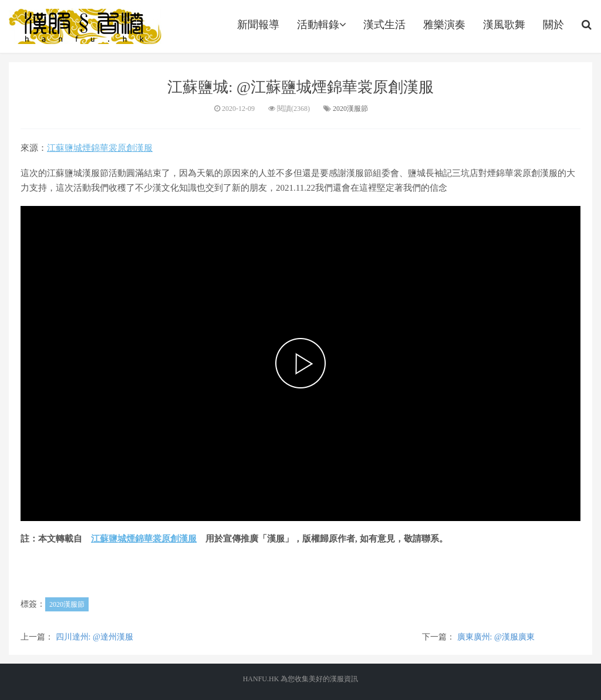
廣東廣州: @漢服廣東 (496, 637)
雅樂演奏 (444, 25)
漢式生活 (384, 25)
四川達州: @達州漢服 (94, 637)
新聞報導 (258, 25)
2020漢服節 (350, 109)
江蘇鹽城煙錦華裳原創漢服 (100, 148)
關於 (553, 25)
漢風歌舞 (504, 25)
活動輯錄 (321, 25)
